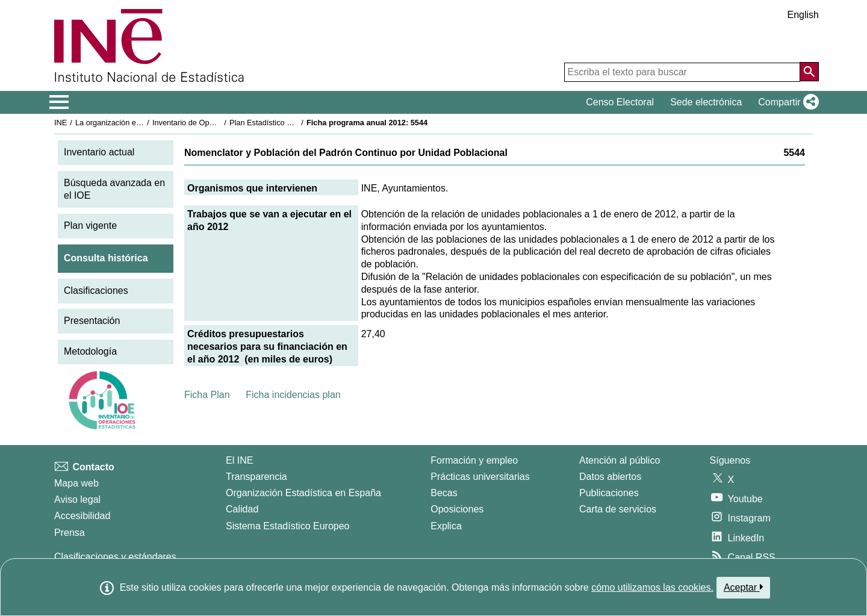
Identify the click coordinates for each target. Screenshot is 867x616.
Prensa (70, 533)
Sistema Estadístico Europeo (287, 526)
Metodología (90, 351)
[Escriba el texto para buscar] (682, 72)
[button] (786, 102)
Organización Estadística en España (303, 493)
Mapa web (76, 483)
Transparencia (256, 477)
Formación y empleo (474, 460)
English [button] (803, 15)
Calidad (242, 509)
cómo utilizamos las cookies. (652, 587)
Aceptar (743, 587)
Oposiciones (457, 509)
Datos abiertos (610, 477)
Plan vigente (90, 226)
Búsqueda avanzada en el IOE (114, 189)
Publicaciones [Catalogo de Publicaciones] (609, 493)
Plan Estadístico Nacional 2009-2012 (293, 123)
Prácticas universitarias (480, 477)
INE (61, 123)
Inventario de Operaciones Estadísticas (219, 123)
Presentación (92, 321)
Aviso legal (77, 499)
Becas (444, 493)
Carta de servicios (618, 509)
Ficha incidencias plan (293, 395)
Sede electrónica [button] (706, 102)
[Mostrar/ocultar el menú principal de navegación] (59, 102)
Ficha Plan (207, 395)
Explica (446, 526)
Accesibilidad (82, 516)
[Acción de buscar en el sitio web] (809, 72)
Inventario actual (99, 152)
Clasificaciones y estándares (115, 557)
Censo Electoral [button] (620, 102)
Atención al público (620, 460)
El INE (239, 460)
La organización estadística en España (141, 123)
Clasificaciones (96, 291)
